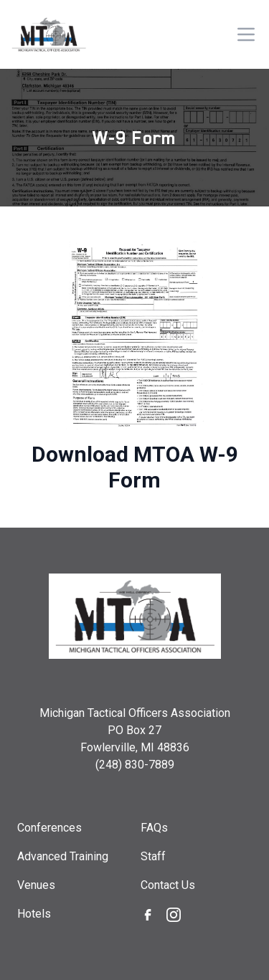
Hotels (34, 914)
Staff (153, 856)
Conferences (49, 828)
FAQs (154, 828)
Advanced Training (63, 856)
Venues (36, 885)
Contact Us (168, 885)
